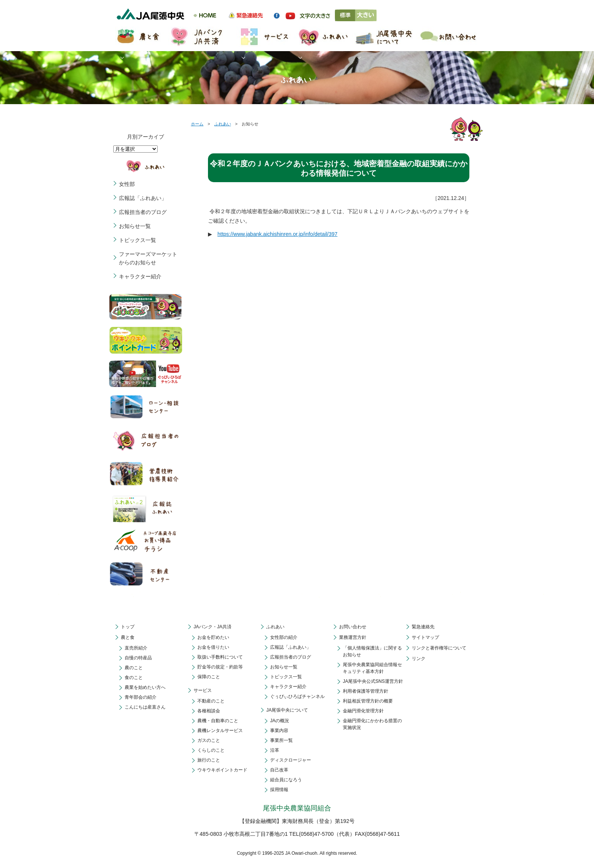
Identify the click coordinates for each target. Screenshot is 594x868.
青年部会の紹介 (141, 697)
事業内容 (279, 731)
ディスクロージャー (291, 760)
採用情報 (279, 790)
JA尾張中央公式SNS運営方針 (373, 681)
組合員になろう (286, 780)
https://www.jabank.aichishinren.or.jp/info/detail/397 (277, 234)
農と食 (128, 637)
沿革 (275, 750)
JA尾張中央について (287, 710)
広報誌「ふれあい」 (143, 198)
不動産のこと (211, 701)
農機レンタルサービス (220, 731)
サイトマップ (425, 637)
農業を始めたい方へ (145, 687)
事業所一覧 (281, 740)
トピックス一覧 (138, 240)
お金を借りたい (213, 647)
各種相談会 (209, 711)
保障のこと (209, 677)
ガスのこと (209, 740)
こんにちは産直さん (145, 707)
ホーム (197, 124)
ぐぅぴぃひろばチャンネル (297, 696)
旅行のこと (209, 760)
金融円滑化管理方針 (363, 711)
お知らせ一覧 (135, 226)
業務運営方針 (353, 637)
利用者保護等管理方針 (366, 691)
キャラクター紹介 (140, 276)
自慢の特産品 (138, 658)
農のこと (134, 668)
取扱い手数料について (220, 657)
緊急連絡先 (423, 627)
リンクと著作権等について (439, 648)
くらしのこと (211, 750)
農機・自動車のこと (218, 721)
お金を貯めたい (213, 637)
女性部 (127, 184)
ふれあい (223, 124)
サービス (203, 690)
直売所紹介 (136, 648)
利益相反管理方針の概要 (368, 701)
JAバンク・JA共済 (213, 627)
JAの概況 (280, 721)
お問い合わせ (353, 627)
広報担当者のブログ (143, 212)
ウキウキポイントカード (222, 770)
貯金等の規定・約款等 (220, 667)
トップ (128, 627)
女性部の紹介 (284, 637)
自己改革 (279, 770)
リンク (419, 659)
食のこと (134, 678)
